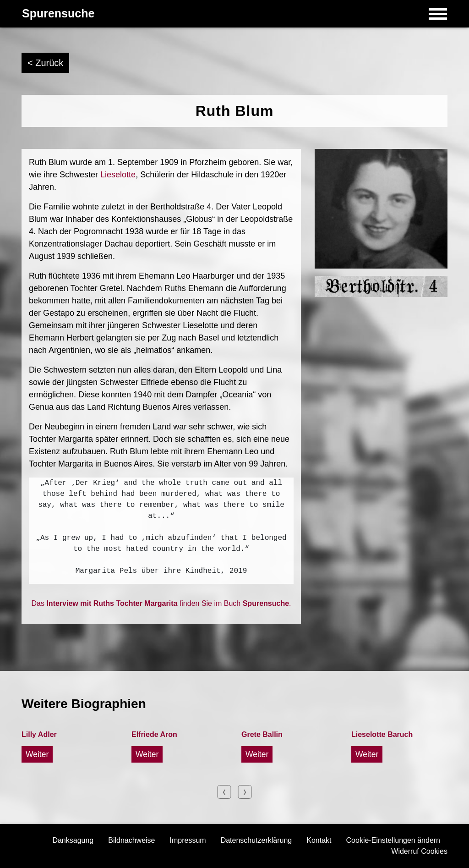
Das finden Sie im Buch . (161, 603)
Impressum (188, 840)
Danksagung (73, 840)
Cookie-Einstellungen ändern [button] (393, 840)
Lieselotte (118, 175)
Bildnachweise (131, 840)
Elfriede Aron (154, 734)
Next (245, 792)
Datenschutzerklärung (256, 840)
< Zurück (45, 63)
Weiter (37, 754)
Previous (224, 792)
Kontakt (319, 840)
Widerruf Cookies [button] (419, 851)
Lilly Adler (39, 734)
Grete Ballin (262, 734)
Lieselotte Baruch (382, 734)
